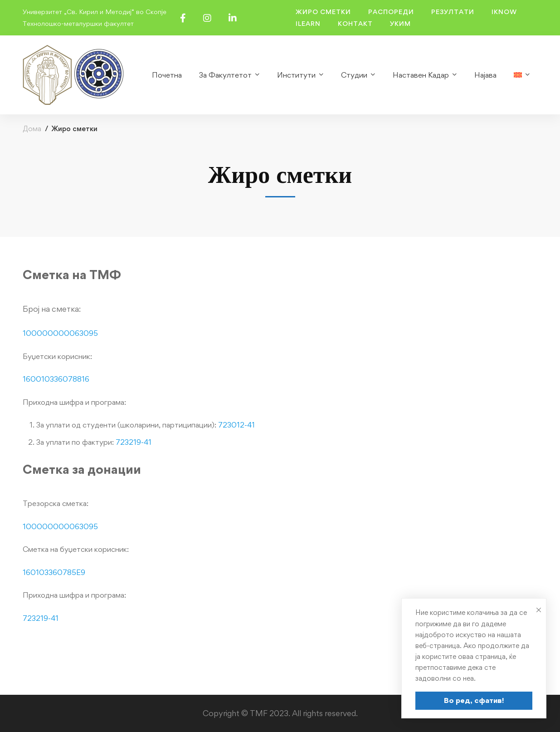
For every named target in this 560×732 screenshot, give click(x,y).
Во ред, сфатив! (474, 700)
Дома (32, 129)
